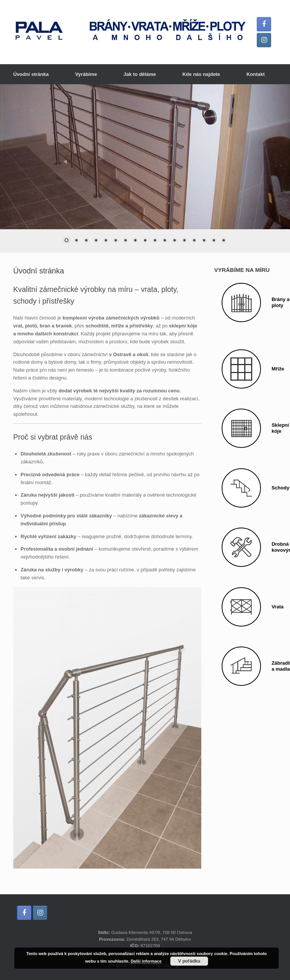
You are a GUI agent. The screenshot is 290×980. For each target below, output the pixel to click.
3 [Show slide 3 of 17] (86, 241)
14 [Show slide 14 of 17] (194, 241)
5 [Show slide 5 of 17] (106, 241)
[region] (145, 168)
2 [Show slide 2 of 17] (76, 241)
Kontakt (256, 74)
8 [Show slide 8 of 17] (135, 241)
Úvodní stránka (31, 74)
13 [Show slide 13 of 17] (184, 241)
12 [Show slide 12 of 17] (174, 241)
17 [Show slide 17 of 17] (224, 241)
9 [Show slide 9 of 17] (145, 241)
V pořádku (189, 961)
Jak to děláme (140, 74)
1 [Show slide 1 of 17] (66, 241)
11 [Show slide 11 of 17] (165, 241)
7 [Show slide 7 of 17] (125, 241)
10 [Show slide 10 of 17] (155, 241)
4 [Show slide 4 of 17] (96, 241)
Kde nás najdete (201, 74)
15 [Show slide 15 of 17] (204, 241)
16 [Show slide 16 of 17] (214, 241)
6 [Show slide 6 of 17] (116, 241)
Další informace (146, 961)
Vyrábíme (86, 74)
